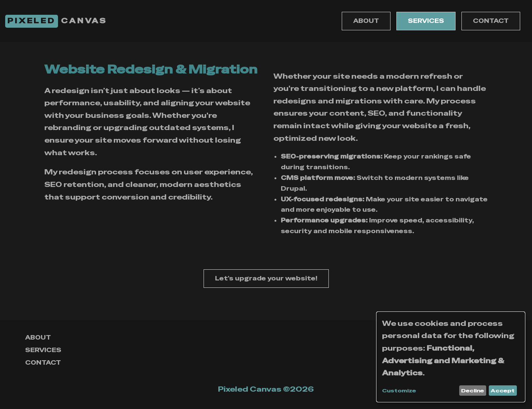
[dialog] (451, 357)
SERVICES (426, 21)
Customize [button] (399, 391)
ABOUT (366, 21)
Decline (473, 391)
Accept (503, 391)
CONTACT (491, 21)
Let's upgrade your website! (266, 278)
